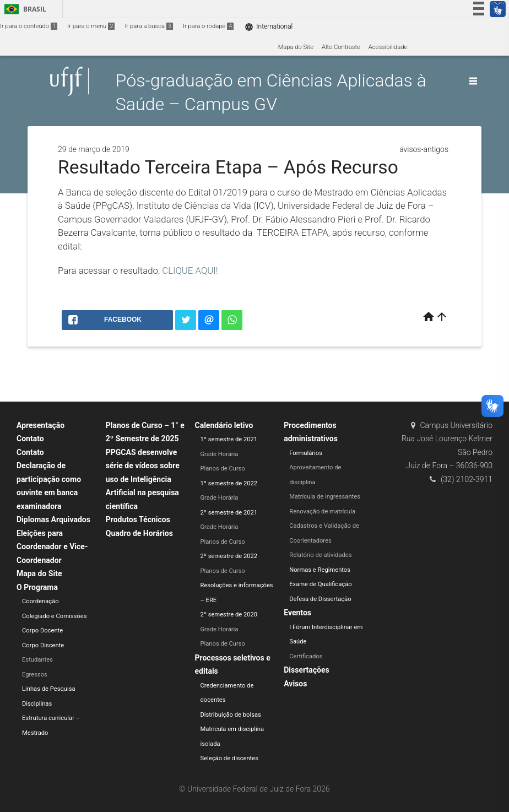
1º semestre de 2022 (229, 483)
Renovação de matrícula (322, 511)
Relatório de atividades (320, 555)
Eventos (297, 613)
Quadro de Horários (139, 533)
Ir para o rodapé (208, 26)
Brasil (23, 9)
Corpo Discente (43, 645)
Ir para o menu (91, 26)
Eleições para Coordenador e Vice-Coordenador (52, 547)
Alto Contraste (341, 47)
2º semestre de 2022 (229, 556)
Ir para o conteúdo (29, 26)
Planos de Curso (223, 469)
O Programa (37, 587)
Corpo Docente (42, 630)
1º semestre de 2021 (229, 439)
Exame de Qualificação (320, 584)
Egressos (35, 675)
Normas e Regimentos (320, 570)
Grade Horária (220, 454)
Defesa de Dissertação (320, 599)
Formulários (306, 453)
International (269, 27)
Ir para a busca (149, 26)
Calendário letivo (224, 425)
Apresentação (40, 425)
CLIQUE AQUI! (190, 270)
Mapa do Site (296, 47)
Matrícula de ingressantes (325, 497)
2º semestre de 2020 (229, 615)
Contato (30, 439)
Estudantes (37, 660)
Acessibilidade (388, 47)
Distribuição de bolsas (231, 715)
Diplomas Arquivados (53, 519)
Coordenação (40, 601)
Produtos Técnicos (138, 519)
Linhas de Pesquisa (49, 689)
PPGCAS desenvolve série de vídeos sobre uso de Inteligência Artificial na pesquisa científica (143, 479)
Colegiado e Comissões (54, 616)
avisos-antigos (424, 149)
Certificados (306, 656)
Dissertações (306, 670)
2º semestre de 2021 (229, 513)
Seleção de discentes (229, 758)
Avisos (295, 684)
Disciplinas (37, 704)
